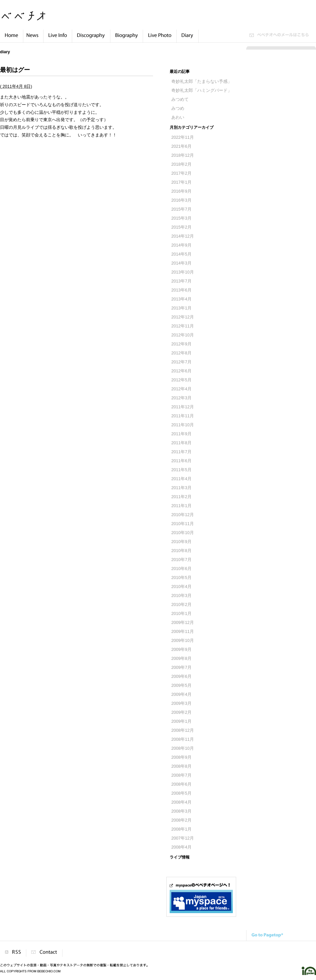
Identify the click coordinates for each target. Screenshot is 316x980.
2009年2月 (181, 712)
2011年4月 (181, 479)
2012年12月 (183, 317)
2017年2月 (181, 173)
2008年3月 (181, 811)
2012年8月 (181, 353)
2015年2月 (181, 227)
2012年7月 (181, 362)
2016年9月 (181, 191)
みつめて (180, 99)
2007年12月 (183, 838)
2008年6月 (181, 784)
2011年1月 (181, 506)
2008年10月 (183, 748)
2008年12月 (183, 730)
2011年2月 (181, 497)
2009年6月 (181, 677)
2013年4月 (181, 299)
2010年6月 (181, 569)
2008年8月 (181, 766)
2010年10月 (183, 533)
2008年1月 (181, 829)
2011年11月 (183, 416)
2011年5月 (181, 470)
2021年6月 (181, 146)
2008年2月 (181, 820)
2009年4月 (181, 694)
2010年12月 (183, 515)
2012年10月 (183, 335)
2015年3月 (181, 218)
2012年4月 (181, 389)
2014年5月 (181, 254)
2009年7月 (181, 668)
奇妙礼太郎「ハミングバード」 (202, 91)
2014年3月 (181, 263)
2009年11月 (183, 632)
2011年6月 (181, 461)
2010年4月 (181, 587)
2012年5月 (181, 380)
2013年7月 (181, 281)
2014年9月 (181, 245)
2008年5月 (181, 793)
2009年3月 (181, 703)
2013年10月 (183, 272)
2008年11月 (183, 739)
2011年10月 (183, 425)
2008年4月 (181, 802)
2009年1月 (181, 721)
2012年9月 (181, 344)
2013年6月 (181, 290)
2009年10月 (183, 641)
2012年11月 (183, 326)
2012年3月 (181, 398)
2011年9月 (181, 434)
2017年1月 (181, 182)
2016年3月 (181, 200)
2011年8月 (181, 443)
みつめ (178, 108)
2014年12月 (183, 236)
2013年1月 (181, 308)
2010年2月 (181, 605)
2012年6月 (181, 371)
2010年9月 (181, 542)
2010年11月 (183, 524)
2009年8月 (181, 659)
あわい (178, 117)
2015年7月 (181, 209)
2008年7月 (181, 775)
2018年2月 (181, 164)
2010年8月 (181, 551)
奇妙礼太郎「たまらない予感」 (202, 82)
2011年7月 (181, 452)
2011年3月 (181, 488)
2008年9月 (181, 757)
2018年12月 (183, 155)
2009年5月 (181, 686)
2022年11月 (183, 137)
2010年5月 (181, 578)
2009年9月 (181, 650)
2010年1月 (181, 614)
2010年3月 (181, 596)
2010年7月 (181, 560)
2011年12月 (183, 407)
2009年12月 (183, 623)
